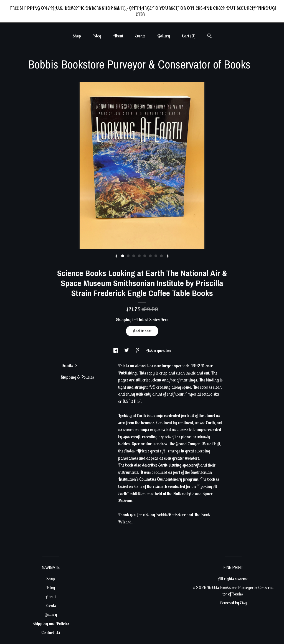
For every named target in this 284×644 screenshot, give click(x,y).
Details (69, 365)
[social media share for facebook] (116, 350)
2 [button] (128, 256)
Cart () (189, 36)
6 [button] (150, 256)
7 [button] (156, 256)
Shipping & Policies (77, 377)
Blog (97, 36)
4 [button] (139, 256)
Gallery (164, 36)
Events (140, 36)
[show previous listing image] (116, 256)
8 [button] (161, 256)
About (118, 36)
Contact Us (51, 632)
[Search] (210, 37)
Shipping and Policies (51, 623)
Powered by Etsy (233, 603)
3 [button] (134, 256)
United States (148, 320)
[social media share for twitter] (127, 350)
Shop (77, 36)
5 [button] (145, 256)
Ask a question (159, 350)
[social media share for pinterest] (138, 350)
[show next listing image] (168, 256)
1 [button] (123, 256)
